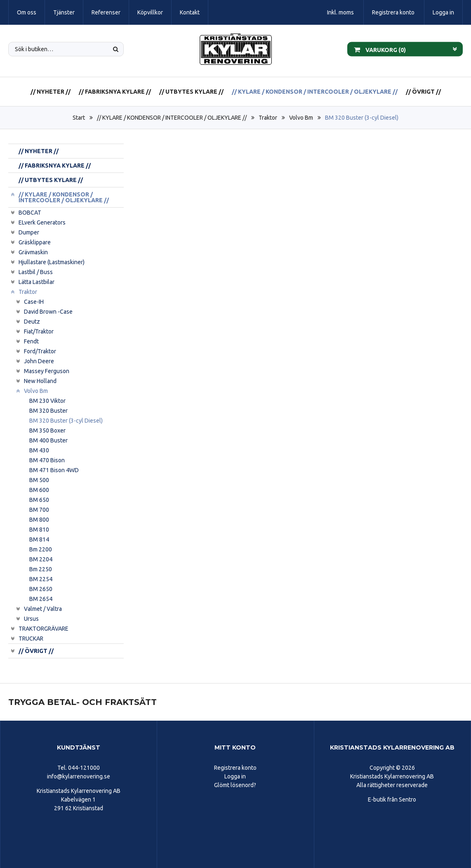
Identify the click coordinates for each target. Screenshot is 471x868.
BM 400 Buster (48, 440)
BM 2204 (41, 559)
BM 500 (39, 480)
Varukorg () (380, 49)
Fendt (31, 341)
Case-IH (34, 302)
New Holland (40, 381)
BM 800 (39, 520)
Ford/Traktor (40, 351)
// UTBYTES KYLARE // (191, 92)
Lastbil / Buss (36, 272)
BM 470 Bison (47, 460)
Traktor (268, 118)
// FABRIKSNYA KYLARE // (115, 92)
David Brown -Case (48, 312)
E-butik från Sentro (392, 799)
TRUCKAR (31, 639)
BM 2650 (41, 589)
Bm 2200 (41, 549)
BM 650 (39, 500)
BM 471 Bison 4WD (54, 470)
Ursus (31, 619)
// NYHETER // (51, 92)
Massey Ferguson (47, 371)
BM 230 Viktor (47, 401)
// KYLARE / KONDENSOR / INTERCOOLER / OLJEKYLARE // (315, 92)
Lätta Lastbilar (37, 282)
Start (79, 118)
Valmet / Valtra (43, 609)
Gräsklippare (35, 242)
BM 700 (39, 510)
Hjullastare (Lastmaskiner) (52, 262)
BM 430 (39, 450)
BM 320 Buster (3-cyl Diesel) (362, 118)
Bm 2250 (41, 569)
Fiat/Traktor (39, 331)
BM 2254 (41, 579)
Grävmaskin (33, 252)
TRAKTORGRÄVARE (44, 629)
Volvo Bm (301, 118)
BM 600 (39, 490)
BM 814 (39, 539)
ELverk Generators (42, 222)
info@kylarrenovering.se (79, 776)
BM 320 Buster (48, 411)
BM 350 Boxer (47, 430)
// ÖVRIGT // (423, 92)
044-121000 (84, 768)
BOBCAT (30, 213)
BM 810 (39, 530)
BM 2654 (41, 599)
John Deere (39, 361)
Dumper (29, 232)
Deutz (32, 322)
